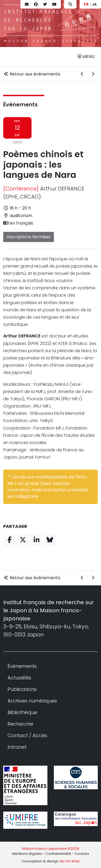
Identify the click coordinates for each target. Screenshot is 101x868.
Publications (22, 689)
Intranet (17, 747)
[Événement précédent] (82, 74)
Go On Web (70, 861)
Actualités (19, 678)
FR (86, 4)
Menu (86, 57)
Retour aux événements (32, 74)
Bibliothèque (22, 712)
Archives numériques (32, 701)
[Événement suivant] (93, 74)
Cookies (82, 854)
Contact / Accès (27, 735)
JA (94, 4)
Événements (20, 105)
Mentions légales (27, 854)
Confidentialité (58, 854)
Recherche (20, 724)
